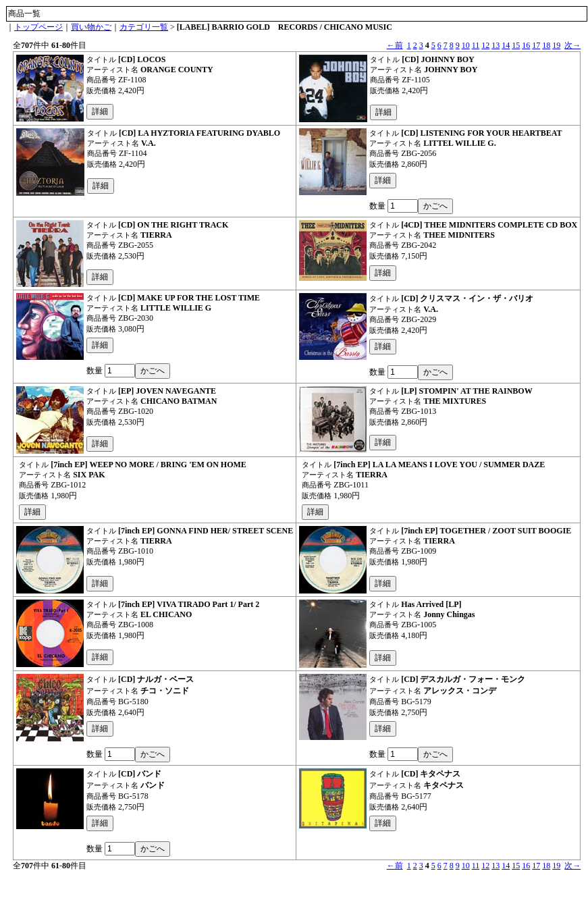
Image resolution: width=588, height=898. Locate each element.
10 (466, 45)
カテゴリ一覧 (144, 27)
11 (476, 45)
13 (496, 45)
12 (485, 45)
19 (556, 45)
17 (536, 45)
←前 (395, 45)
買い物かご (91, 27)
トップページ (38, 27)
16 (526, 45)
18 (546, 45)
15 (516, 45)
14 (506, 45)
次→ (572, 45)
